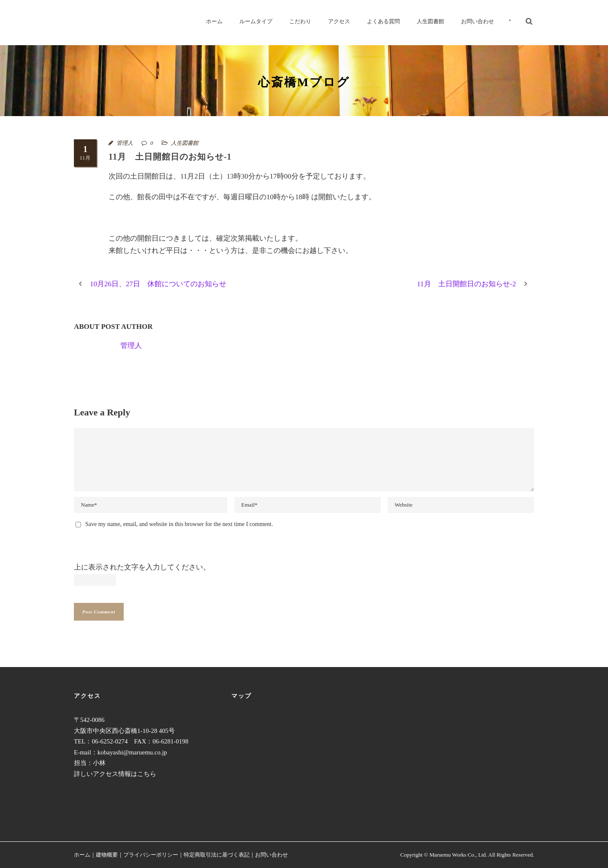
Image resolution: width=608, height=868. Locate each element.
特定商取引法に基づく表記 (217, 855)
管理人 (125, 143)
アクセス (339, 21)
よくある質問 (383, 21)
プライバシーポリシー (151, 855)
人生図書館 (430, 21)
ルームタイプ (256, 21)
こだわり (300, 21)
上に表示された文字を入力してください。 (142, 567)
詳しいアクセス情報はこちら (115, 774)
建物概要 (107, 855)
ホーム (214, 21)
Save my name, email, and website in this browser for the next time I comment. (179, 524)
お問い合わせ (478, 21)
